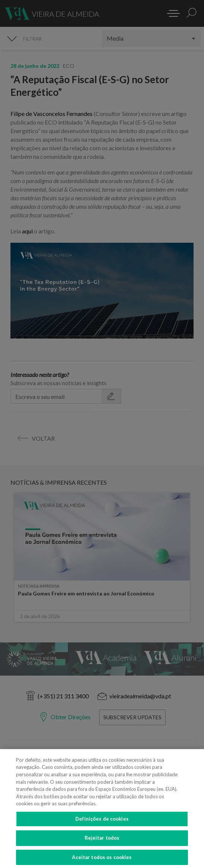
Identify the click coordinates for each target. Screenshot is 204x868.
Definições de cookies (102, 827)
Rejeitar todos (102, 846)
